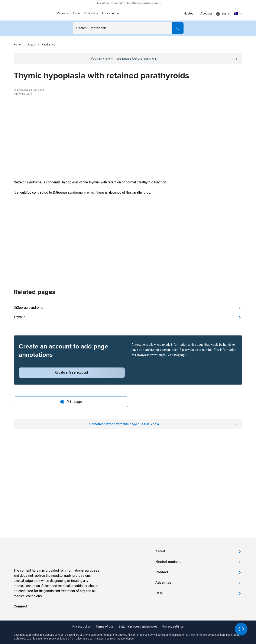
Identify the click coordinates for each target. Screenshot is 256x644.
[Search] (178, 28)
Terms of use (105, 626)
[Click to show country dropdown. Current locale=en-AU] (238, 14)
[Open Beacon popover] (241, 629)
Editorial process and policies (138, 626)
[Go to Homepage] (28, 14)
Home (17, 45)
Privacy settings (173, 626)
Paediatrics (48, 45)
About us (206, 13)
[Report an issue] (128, 424)
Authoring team (23, 94)
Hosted (189, 13)
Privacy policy (82, 626)
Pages (31, 45)
